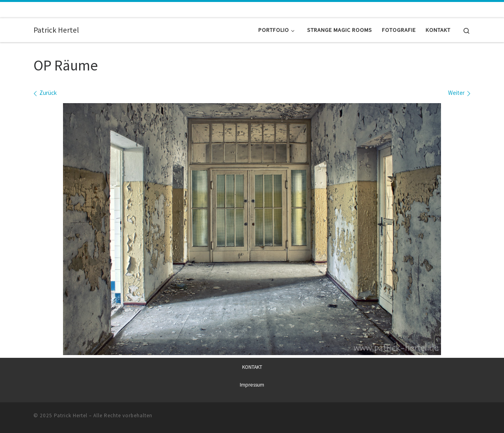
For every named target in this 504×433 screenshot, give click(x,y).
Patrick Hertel (71, 415)
